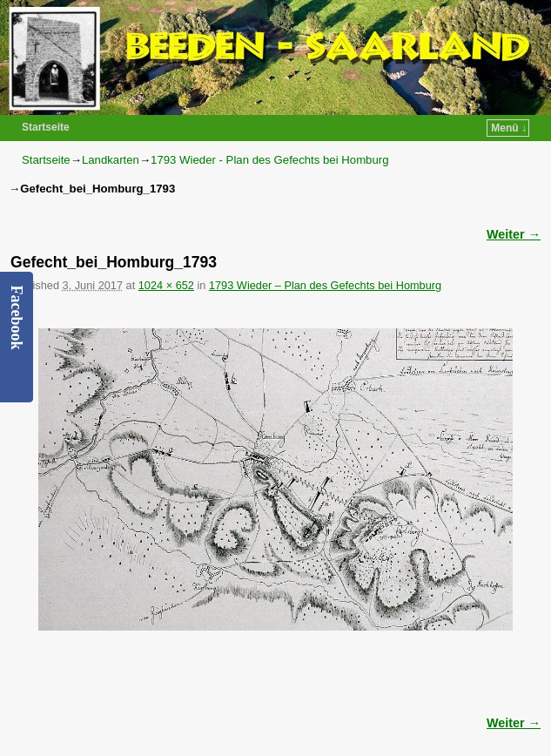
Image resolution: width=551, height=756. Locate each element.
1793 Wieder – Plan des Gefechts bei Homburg (325, 285)
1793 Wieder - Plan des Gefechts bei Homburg (269, 160)
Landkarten (111, 160)
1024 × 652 (166, 285)
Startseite (46, 127)
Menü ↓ (509, 128)
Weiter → (514, 234)
